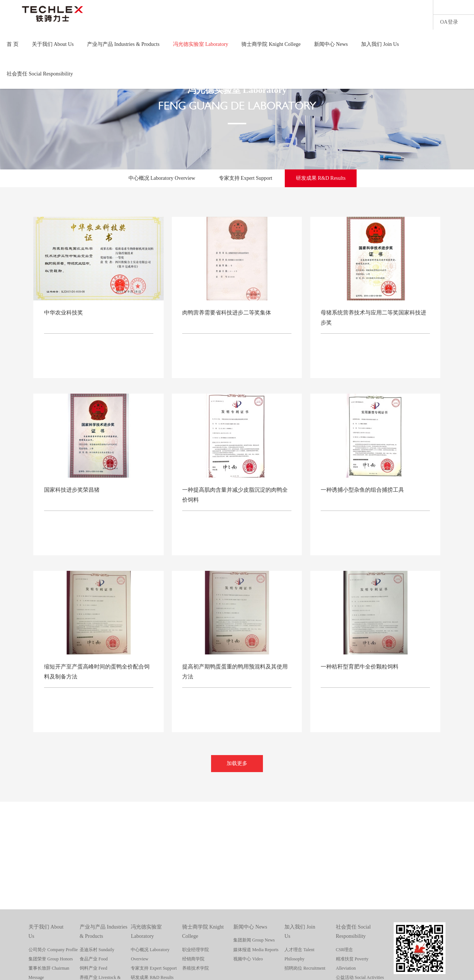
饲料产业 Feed (93, 968)
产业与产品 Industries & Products (123, 44)
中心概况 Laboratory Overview (162, 178)
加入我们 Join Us (380, 44)
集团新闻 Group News (254, 940)
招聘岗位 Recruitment (305, 968)
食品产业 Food (94, 959)
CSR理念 (345, 950)
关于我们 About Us (53, 44)
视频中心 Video (248, 959)
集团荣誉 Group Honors (51, 959)
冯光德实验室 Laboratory (201, 44)
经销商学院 (193, 959)
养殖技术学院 (196, 968)
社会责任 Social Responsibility (40, 74)
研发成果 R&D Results (321, 178)
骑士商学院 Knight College (271, 44)
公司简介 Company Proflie (53, 950)
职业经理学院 (196, 950)
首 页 (13, 44)
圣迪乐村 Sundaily (97, 950)
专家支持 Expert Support (246, 178)
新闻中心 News (331, 44)
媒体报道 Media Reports (256, 950)
